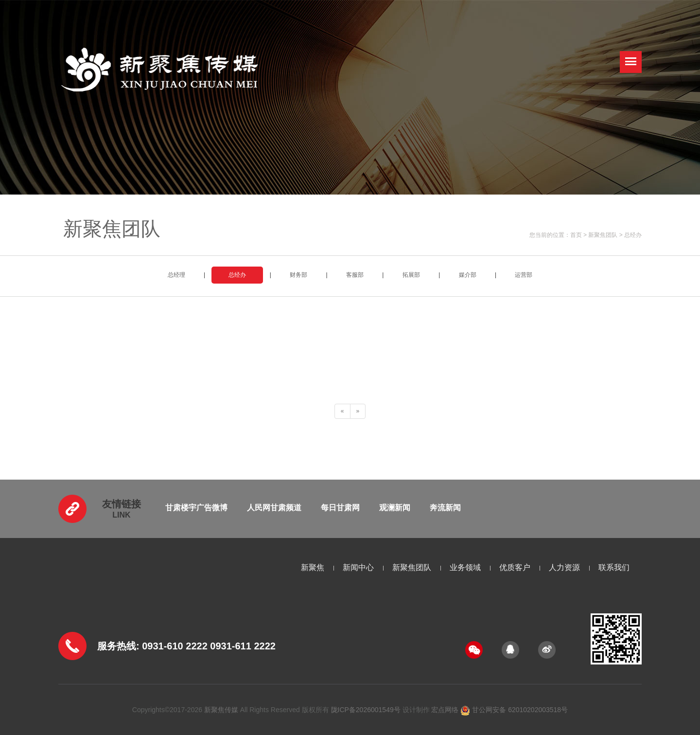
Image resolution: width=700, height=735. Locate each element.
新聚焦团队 (603, 235)
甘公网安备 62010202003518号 (514, 710)
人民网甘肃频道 (274, 508)
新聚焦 (313, 567)
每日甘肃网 (340, 508)
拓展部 (411, 275)
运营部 (524, 275)
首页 (576, 235)
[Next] (358, 411)
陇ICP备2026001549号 (366, 710)
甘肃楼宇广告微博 (196, 508)
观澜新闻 (395, 508)
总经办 (633, 235)
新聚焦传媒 (221, 710)
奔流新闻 (445, 508)
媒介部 (468, 275)
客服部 (355, 275)
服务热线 (117, 646)
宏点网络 (445, 710)
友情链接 (122, 504)
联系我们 (614, 567)
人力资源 (564, 567)
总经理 (176, 275)
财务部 (298, 275)
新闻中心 (358, 567)
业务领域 (465, 567)
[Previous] (342, 411)
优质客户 (515, 567)
